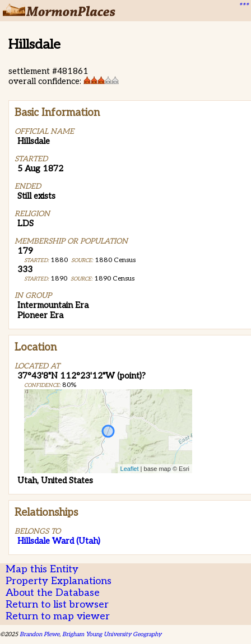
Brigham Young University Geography (112, 634)
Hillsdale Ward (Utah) (59, 541)
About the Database (53, 593)
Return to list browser (57, 605)
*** (243, 6)
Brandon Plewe (39, 634)
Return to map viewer (58, 616)
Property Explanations (59, 581)
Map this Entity (42, 569)
